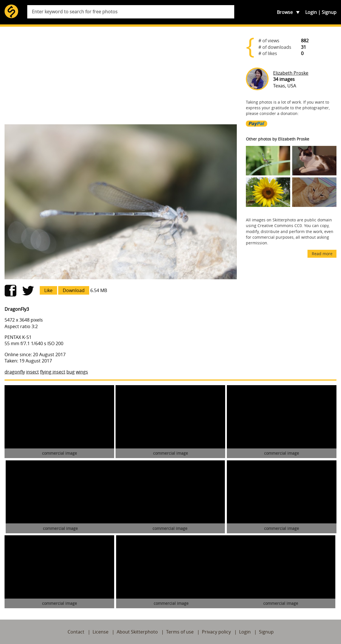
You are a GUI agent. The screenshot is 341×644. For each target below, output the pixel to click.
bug (71, 372)
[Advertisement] (121, 75)
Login (311, 12)
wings (82, 372)
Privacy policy (216, 632)
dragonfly (15, 372)
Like (48, 290)
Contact (76, 632)
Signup (329, 12)
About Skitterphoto (137, 632)
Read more (322, 254)
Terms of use (180, 632)
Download (74, 290)
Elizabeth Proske (291, 73)
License (101, 632)
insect (33, 372)
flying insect (53, 372)
